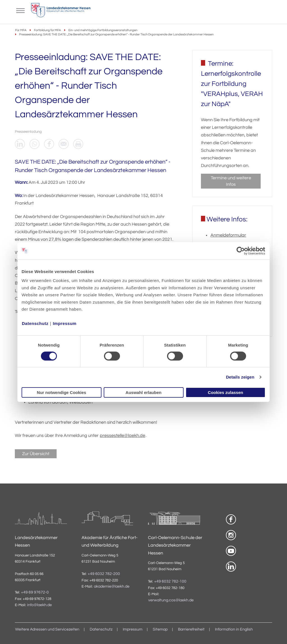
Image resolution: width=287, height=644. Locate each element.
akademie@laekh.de (112, 586)
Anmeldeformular (228, 235)
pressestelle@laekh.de (122, 436)
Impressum (65, 323)
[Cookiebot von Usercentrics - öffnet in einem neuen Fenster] (241, 251)
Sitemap (160, 629)
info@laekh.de (40, 605)
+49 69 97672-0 (35, 592)
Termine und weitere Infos (231, 181)
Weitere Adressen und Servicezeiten (47, 629)
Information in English (234, 629)
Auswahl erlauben (143, 392)
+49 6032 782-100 (170, 581)
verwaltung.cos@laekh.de (171, 600)
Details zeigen (240, 377)
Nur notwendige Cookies (62, 392)
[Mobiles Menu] (20, 10)
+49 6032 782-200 (104, 574)
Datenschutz (35, 323)
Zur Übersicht (36, 454)
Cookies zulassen (226, 392)
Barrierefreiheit (191, 629)
